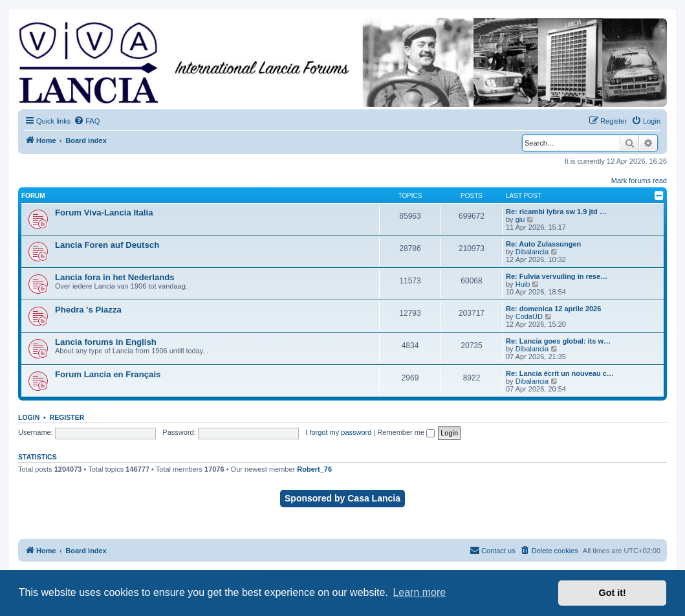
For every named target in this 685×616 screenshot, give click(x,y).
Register (67, 417)
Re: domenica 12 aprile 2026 (553, 309)
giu (520, 219)
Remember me (406, 432)
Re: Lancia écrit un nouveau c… (560, 373)
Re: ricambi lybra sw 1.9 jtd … (556, 212)
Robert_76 (314, 469)
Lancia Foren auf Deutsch (107, 245)
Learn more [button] (419, 592)
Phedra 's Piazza (88, 310)
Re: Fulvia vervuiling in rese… (557, 276)
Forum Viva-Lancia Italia (104, 213)
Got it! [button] (613, 593)
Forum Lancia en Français (108, 374)
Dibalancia (532, 252)
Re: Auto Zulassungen (543, 244)
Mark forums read (639, 181)
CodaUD (529, 316)
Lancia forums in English (106, 342)
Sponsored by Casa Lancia (342, 498)
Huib (523, 284)
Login (29, 417)
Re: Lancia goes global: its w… (558, 341)
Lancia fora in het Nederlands (115, 277)
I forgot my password (338, 432)
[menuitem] (87, 121)
